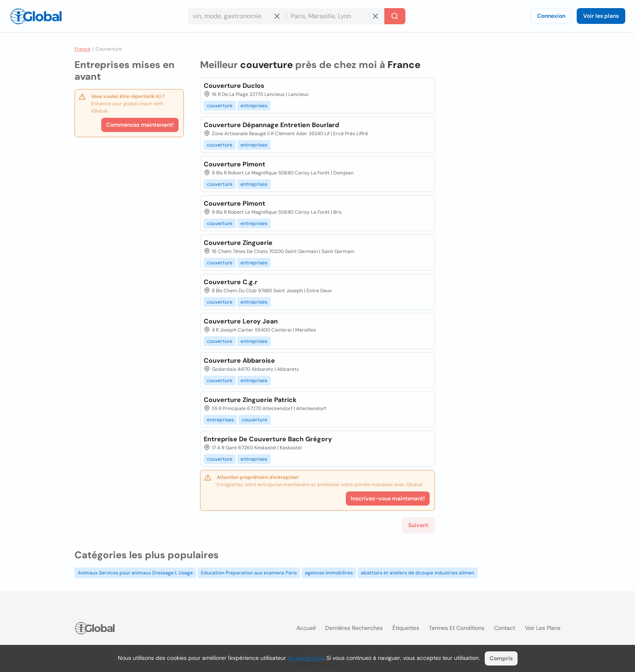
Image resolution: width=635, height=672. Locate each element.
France (82, 49)
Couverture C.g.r (231, 282)
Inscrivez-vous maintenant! (388, 498)
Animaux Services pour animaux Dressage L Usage (135, 573)
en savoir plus (306, 658)
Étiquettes (406, 628)
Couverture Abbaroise (239, 360)
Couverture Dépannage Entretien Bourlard (271, 125)
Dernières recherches (354, 628)
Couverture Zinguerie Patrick (250, 400)
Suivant (418, 525)
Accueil (306, 628)
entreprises (254, 106)
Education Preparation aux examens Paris (249, 573)
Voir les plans (601, 16)
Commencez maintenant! (140, 125)
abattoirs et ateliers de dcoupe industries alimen (418, 573)
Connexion (551, 16)
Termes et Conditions (457, 628)
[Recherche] (395, 16)
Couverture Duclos (234, 86)
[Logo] (36, 16)
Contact (505, 628)
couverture (220, 106)
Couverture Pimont (234, 164)
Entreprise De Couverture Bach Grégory (268, 439)
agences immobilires (329, 573)
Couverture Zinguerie (238, 243)
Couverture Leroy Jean (241, 321)
